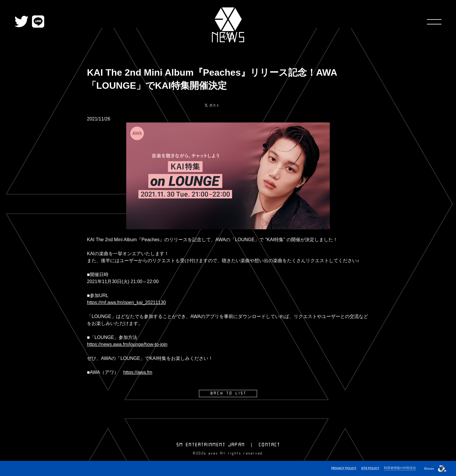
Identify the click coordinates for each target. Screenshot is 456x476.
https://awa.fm (138, 372)
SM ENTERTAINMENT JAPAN (211, 445)
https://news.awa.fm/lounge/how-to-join (127, 344)
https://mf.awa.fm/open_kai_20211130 (126, 302)
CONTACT (270, 445)
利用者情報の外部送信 (400, 468)
